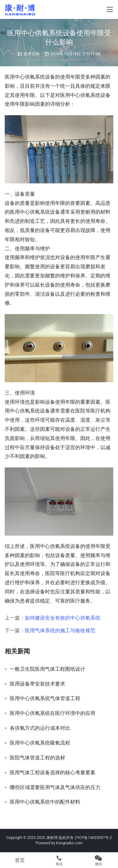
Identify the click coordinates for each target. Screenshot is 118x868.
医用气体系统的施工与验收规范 (60, 630)
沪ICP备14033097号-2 (93, 838)
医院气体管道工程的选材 (37, 758)
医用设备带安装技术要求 (37, 684)
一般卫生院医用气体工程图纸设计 (48, 669)
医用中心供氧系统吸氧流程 (40, 743)
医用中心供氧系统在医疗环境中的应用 (53, 713)
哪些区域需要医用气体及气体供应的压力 (55, 788)
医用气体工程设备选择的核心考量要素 (53, 773)
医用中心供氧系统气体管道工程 (45, 699)
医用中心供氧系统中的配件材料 (45, 802)
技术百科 (32, 54)
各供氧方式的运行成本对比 (40, 728)
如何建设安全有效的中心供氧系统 (63, 618)
